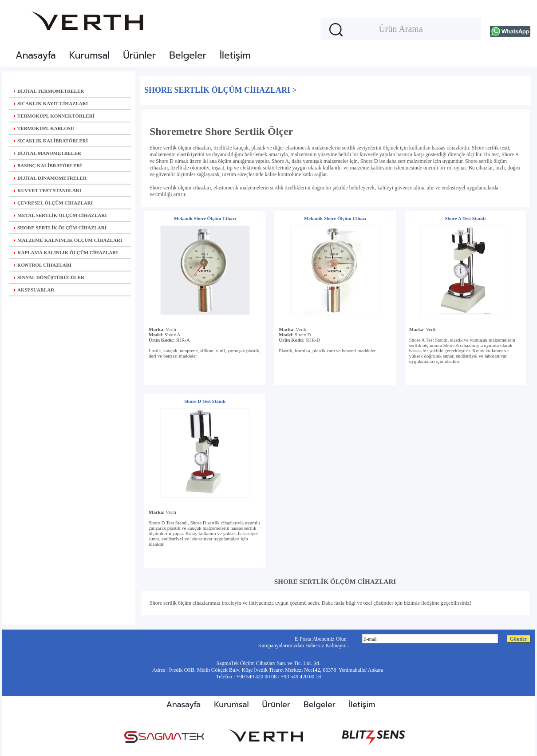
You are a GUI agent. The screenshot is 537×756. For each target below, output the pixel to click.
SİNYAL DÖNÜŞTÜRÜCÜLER (49, 277)
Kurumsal (89, 55)
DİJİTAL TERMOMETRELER (49, 91)
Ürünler (139, 55)
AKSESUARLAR (34, 290)
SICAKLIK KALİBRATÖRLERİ (51, 141)
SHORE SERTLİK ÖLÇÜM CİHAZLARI (60, 228)
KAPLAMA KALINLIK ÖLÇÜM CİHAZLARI (66, 252)
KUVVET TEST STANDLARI (47, 190)
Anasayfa (36, 55)
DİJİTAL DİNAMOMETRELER (50, 178)
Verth (171, 329)
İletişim (235, 55)
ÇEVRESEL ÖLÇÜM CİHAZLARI (53, 203)
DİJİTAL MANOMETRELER (47, 153)
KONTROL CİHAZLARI (43, 265)
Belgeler (188, 55)
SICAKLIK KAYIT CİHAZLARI (51, 103)
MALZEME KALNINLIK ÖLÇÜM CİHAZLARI (68, 240)
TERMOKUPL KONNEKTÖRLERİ (54, 116)
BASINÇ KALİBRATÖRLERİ (48, 165)
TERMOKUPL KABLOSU (44, 128)
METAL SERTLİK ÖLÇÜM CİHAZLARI (60, 215)
